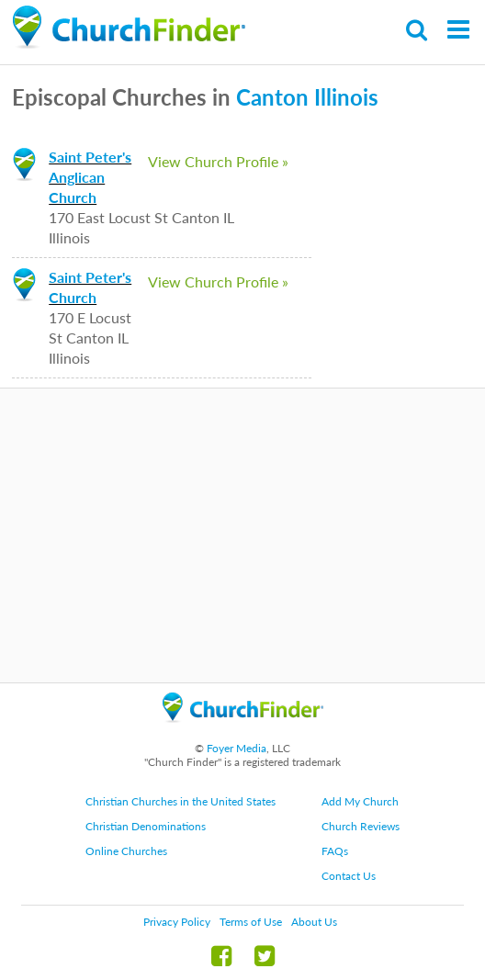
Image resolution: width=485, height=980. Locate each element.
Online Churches (126, 851)
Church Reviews (361, 826)
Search (417, 30)
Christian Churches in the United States (180, 801)
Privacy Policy (177, 922)
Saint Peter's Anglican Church (90, 177)
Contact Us (349, 876)
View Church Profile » (218, 161)
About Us (314, 922)
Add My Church (360, 801)
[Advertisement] (242, 535)
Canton (272, 97)
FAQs (335, 851)
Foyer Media (237, 748)
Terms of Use (251, 922)
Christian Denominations (146, 826)
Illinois (346, 97)
